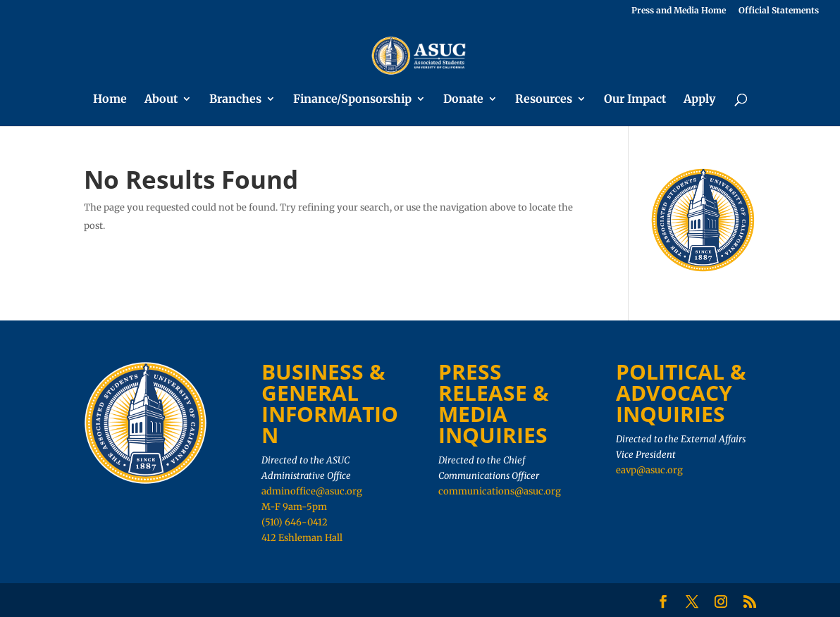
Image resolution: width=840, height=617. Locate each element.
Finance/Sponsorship (352, 100)
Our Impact (635, 100)
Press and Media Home (679, 11)
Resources (544, 100)
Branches (235, 100)
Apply (699, 100)
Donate (463, 100)
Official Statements (779, 11)
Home (110, 100)
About (161, 100)
